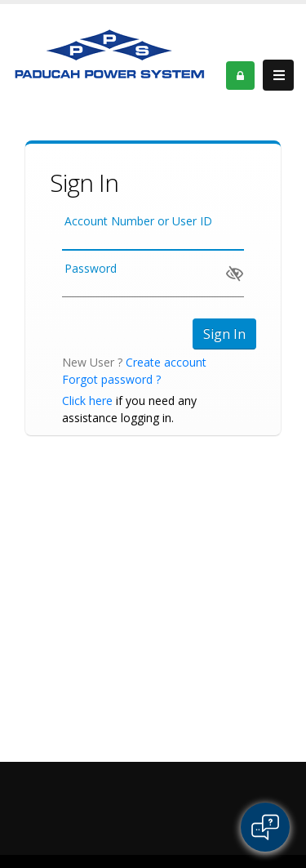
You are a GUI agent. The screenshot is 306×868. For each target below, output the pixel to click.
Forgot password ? (111, 379)
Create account (166, 362)
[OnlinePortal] (110, 53)
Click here (87, 401)
